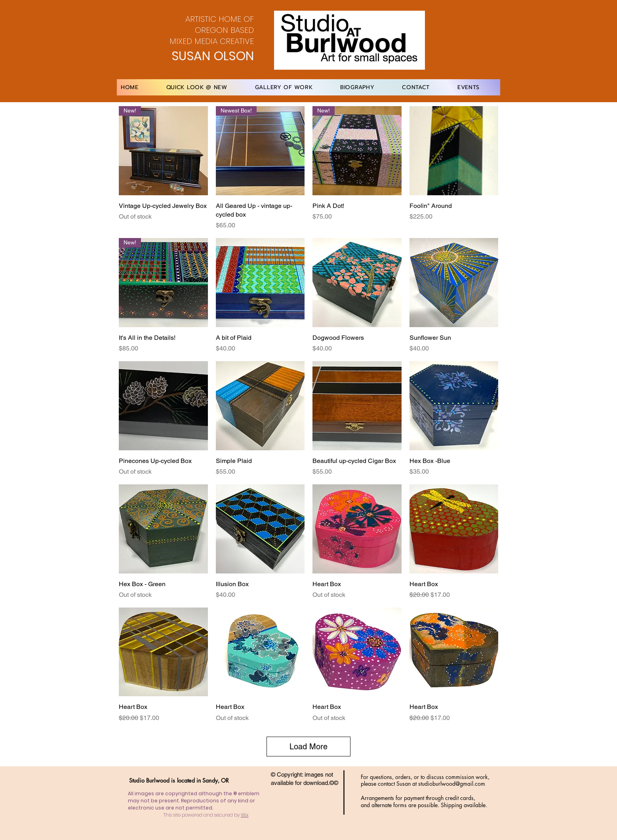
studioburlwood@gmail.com (452, 784)
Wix (245, 815)
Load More (308, 747)
